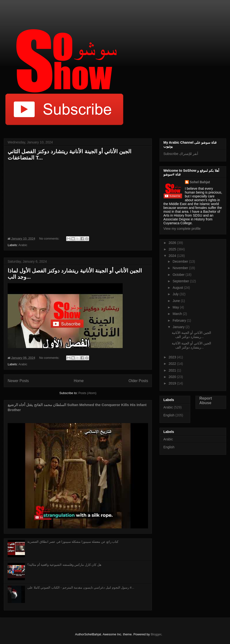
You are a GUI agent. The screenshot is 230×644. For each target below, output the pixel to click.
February (180, 320)
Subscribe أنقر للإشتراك (181, 154)
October (179, 275)
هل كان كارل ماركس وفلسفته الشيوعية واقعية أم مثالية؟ (64, 565)
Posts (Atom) (87, 393)
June (177, 301)
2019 (173, 383)
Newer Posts (18, 381)
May (176, 307)
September (181, 281)
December (181, 261)
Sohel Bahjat (200, 182)
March (178, 314)
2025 (173, 249)
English (169, 415)
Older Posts (138, 381)
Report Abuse (206, 400)
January (179, 327)
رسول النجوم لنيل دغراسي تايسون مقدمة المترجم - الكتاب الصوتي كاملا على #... (81, 588)
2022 (173, 364)
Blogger (156, 634)
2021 (173, 370)
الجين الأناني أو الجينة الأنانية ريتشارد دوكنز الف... (191, 335)
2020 (173, 377)
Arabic (23, 245)
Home (79, 381)
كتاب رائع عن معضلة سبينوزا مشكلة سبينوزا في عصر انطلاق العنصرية (73, 542)
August (178, 288)
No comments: (50, 239)
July (176, 294)
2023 (173, 357)
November (181, 268)
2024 (173, 256)
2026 (173, 243)
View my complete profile (182, 229)
